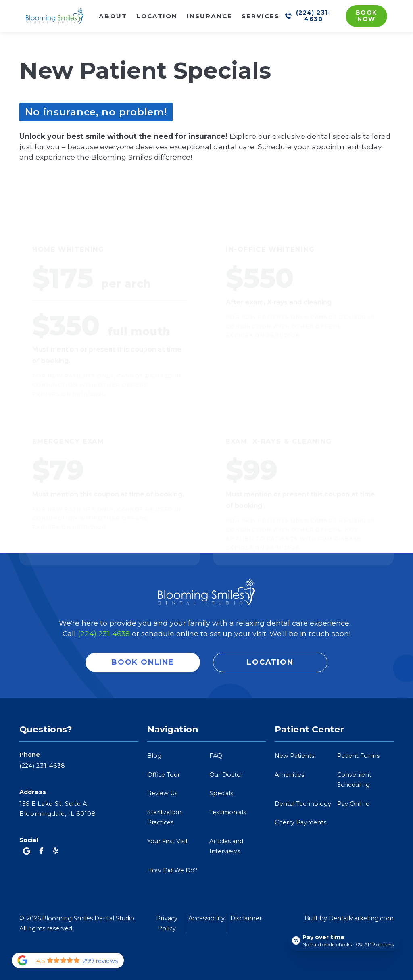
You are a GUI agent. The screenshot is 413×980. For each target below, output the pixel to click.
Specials (221, 793)
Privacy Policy (167, 923)
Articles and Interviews (226, 846)
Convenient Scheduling (354, 780)
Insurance (210, 16)
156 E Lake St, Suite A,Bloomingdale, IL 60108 (58, 809)
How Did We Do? (172, 870)
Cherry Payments (300, 822)
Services (261, 16)
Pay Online (353, 804)
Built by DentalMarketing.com (349, 918)
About (113, 16)
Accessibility (206, 918)
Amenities (289, 775)
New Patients (294, 756)
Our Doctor (226, 775)
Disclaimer (246, 918)
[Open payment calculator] (344, 940)
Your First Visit (168, 841)
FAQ (216, 756)
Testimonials (228, 812)
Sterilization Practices (164, 817)
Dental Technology (303, 804)
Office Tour (164, 775)
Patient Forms (358, 756)
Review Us (162, 793)
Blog (154, 756)
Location (157, 16)
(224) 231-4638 (104, 633)
